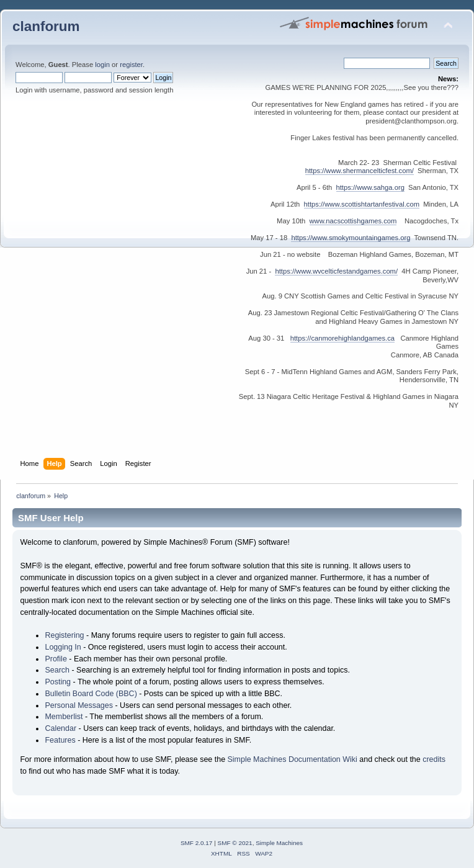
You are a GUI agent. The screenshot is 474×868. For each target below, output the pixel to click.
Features (60, 740)
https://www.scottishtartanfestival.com (362, 204)
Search (57, 670)
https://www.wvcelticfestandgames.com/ (336, 271)
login (102, 65)
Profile (56, 659)
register (131, 65)
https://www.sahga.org (370, 187)
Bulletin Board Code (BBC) (91, 694)
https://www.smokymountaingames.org (351, 238)
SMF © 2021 (235, 843)
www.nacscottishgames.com (353, 221)
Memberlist (64, 717)
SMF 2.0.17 (197, 843)
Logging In (63, 647)
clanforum (46, 26)
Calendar (60, 728)
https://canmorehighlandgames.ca (342, 338)
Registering (64, 635)
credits (434, 759)
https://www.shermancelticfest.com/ (360, 171)
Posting (58, 682)
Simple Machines (279, 843)
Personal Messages (79, 705)
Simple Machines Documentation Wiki (293, 759)
